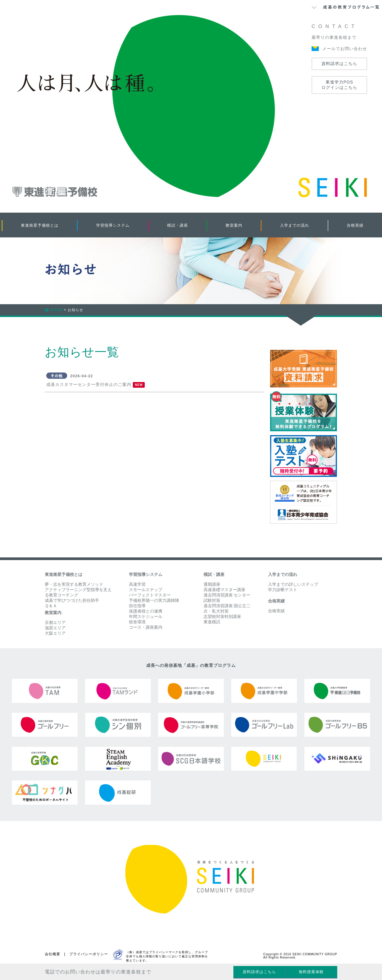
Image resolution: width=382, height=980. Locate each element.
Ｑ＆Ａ (51, 606)
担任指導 (137, 606)
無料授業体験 (311, 972)
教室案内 (234, 225)
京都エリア (55, 622)
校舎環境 (137, 622)
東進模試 (212, 622)
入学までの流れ (295, 225)
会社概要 (53, 954)
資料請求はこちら (339, 64)
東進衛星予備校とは (40, 225)
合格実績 (355, 225)
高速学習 (137, 584)
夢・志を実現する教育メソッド (74, 584)
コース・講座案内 (146, 627)
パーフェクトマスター (150, 595)
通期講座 (212, 584)
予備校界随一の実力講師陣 (154, 600)
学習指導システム (113, 225)
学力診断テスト (283, 590)
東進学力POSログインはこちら (339, 85)
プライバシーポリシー (89, 954)
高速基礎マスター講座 (224, 590)
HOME (57, 310)
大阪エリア (55, 633)
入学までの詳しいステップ (293, 584)
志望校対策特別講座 (222, 616)
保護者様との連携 (146, 611)
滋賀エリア (55, 628)
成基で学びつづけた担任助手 (72, 600)
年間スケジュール (146, 616)
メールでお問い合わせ (345, 49)
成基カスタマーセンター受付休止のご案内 (89, 384)
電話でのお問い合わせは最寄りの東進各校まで (98, 972)
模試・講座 (178, 225)
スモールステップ (146, 590)
